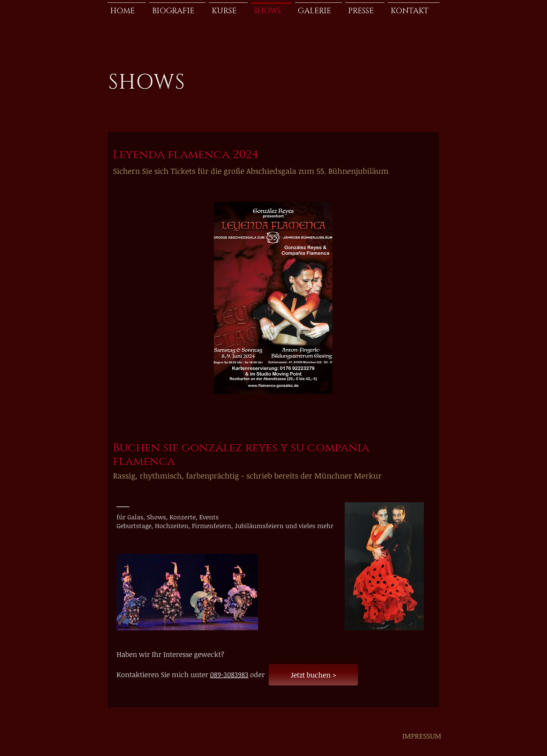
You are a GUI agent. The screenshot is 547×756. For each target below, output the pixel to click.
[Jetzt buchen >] (313, 675)
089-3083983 (229, 674)
